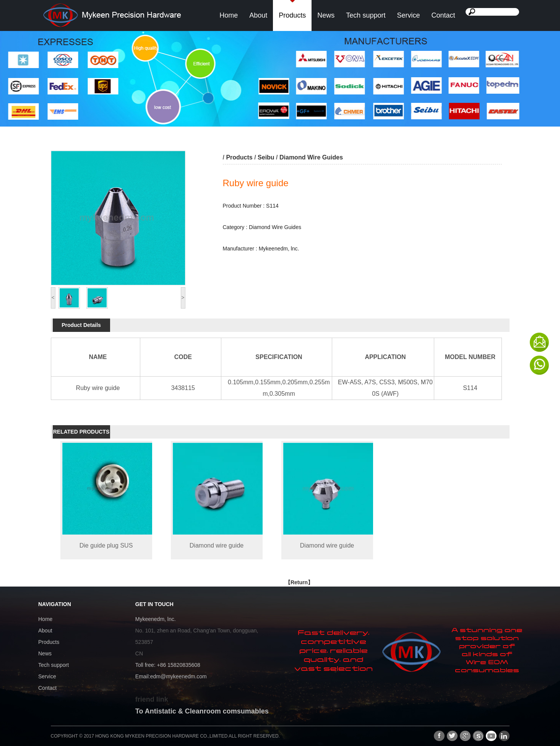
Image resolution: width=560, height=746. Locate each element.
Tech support (366, 15)
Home (229, 15)
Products (292, 15)
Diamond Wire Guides (311, 157)
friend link (152, 699)
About (258, 15)
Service (408, 15)
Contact (443, 15)
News (326, 15)
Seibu (266, 157)
